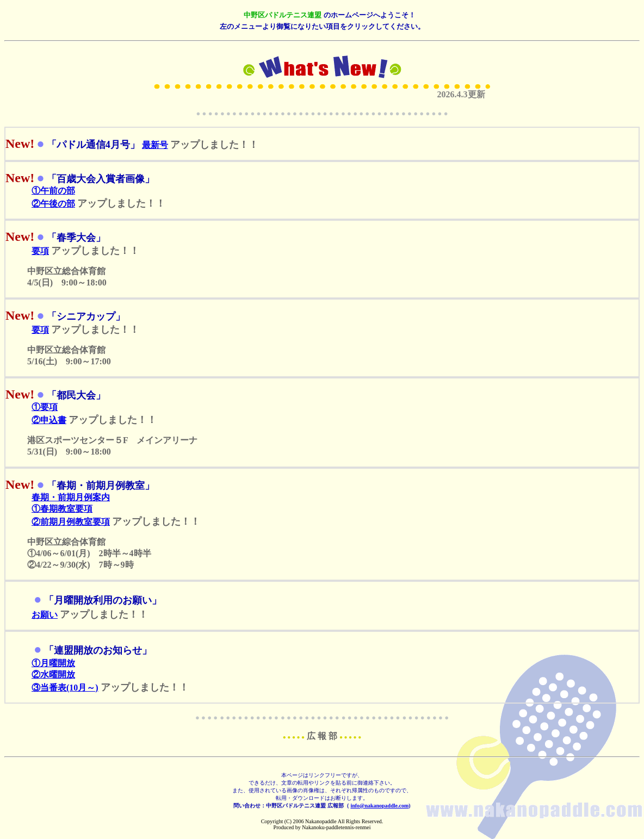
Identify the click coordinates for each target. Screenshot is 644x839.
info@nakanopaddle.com (379, 806)
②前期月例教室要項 (71, 522)
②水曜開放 (53, 675)
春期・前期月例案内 (71, 497)
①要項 (45, 407)
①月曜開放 (53, 663)
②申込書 (49, 420)
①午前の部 (53, 191)
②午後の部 (53, 204)
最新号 (155, 145)
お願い (45, 615)
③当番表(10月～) (65, 688)
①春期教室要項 (62, 509)
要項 (40, 251)
